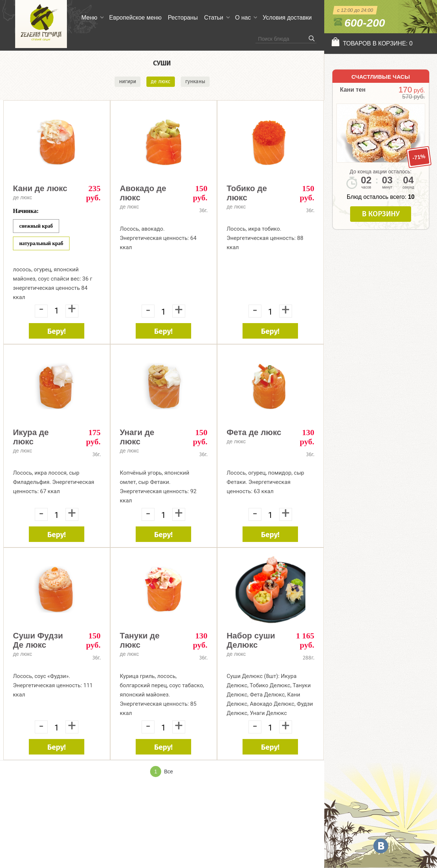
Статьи (214, 18)
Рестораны (183, 18)
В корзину (381, 214)
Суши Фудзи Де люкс (38, 640)
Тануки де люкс (140, 640)
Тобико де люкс (247, 193)
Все (169, 772)
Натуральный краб (41, 243)
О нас (243, 18)
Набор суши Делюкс (251, 640)
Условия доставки (287, 18)
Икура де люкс (31, 437)
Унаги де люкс (137, 437)
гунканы (195, 82)
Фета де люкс (254, 432)
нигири (128, 82)
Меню (89, 18)
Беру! (57, 331)
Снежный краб (36, 226)
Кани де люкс (40, 188)
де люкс (161, 82)
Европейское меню (135, 18)
